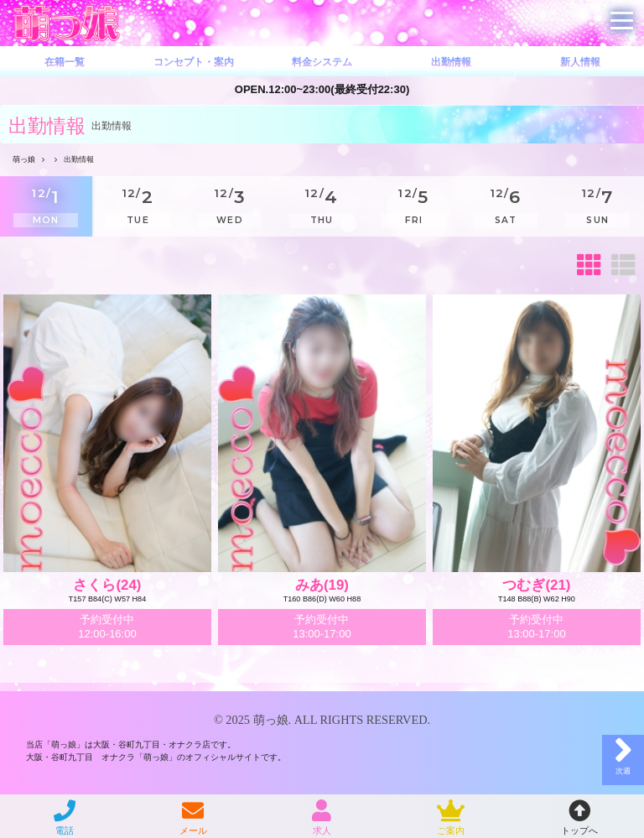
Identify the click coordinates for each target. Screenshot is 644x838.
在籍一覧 (65, 62)
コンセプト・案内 (194, 62)
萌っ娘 (271, 720)
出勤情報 (451, 62)
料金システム (322, 62)
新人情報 (580, 62)
